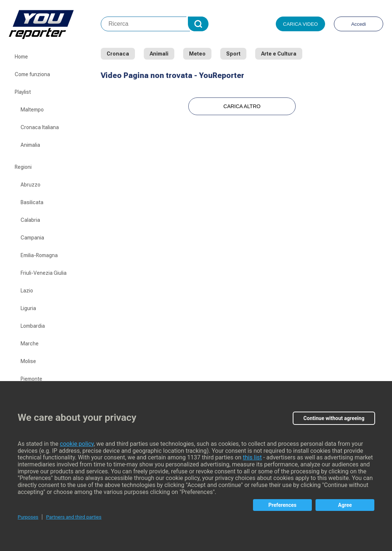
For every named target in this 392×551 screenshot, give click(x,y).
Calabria (30, 220)
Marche (30, 344)
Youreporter (55, 24)
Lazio (27, 291)
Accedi (359, 24)
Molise (28, 361)
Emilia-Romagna (39, 255)
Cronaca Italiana (40, 127)
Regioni (23, 167)
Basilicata (32, 202)
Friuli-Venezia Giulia (44, 273)
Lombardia (33, 326)
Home (21, 57)
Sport (233, 54)
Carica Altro (242, 106)
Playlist (23, 92)
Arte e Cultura (279, 54)
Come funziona (32, 74)
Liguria (28, 308)
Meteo (197, 54)
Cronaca (118, 54)
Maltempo (32, 110)
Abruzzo (31, 185)
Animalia (30, 145)
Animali (159, 54)
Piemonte (31, 379)
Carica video (301, 24)
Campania (32, 238)
